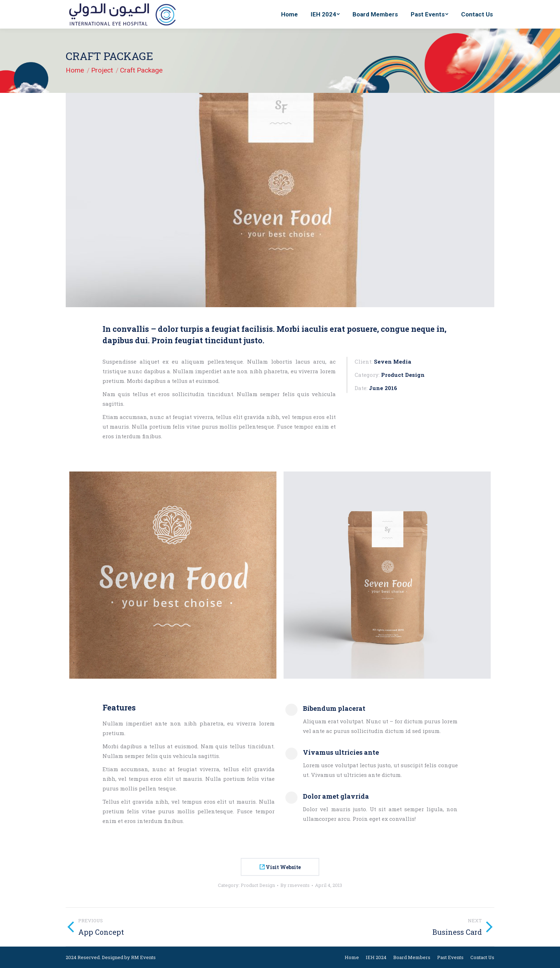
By (295, 885)
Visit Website (280, 867)
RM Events (143, 957)
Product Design (258, 885)
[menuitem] (289, 14)
